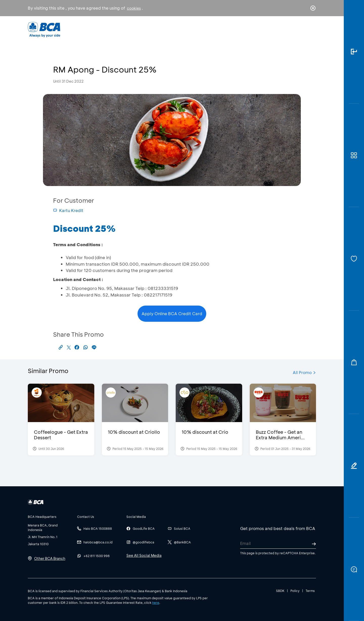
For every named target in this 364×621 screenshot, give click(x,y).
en (311, 30)
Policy (295, 591)
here (156, 603)
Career (235, 29)
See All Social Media (144, 555)
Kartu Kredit (68, 210)
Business (165, 29)
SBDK (280, 591)
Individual (131, 29)
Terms (310, 591)
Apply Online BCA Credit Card (172, 314)
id (303, 30)
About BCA (201, 29)
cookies (134, 8)
